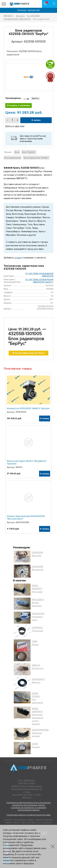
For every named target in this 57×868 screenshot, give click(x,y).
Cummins (8, 820)
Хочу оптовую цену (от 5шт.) (29, 353)
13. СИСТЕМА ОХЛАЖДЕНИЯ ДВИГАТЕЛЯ (39, 275)
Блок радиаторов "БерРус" (36, 158)
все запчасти (45, 823)
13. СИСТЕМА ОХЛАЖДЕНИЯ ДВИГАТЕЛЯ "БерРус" (39, 281)
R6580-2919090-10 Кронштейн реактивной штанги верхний (37, 716)
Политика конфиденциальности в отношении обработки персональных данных (28, 804)
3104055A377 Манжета (38, 681)
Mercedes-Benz (29, 823)
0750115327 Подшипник (37, 629)
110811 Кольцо (35, 643)
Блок (17, 152)
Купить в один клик (15, 126)
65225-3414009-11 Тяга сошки (37, 589)
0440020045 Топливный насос (38, 617)
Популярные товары (24, 820)
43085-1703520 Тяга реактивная (37, 698)
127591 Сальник (36, 745)
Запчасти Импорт (44, 820)
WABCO (9, 823)
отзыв (18, 258)
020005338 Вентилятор (38, 568)
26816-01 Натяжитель (38, 667)
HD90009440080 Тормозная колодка (40, 733)
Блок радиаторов (13, 158)
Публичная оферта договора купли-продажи (29, 815)
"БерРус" (35, 98)
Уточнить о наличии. (19, 105)
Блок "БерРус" (29, 152)
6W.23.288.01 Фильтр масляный (38, 603)
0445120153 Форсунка (37, 554)
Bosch (17, 823)
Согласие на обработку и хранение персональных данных (28, 809)
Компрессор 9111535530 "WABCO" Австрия (28, 408)
